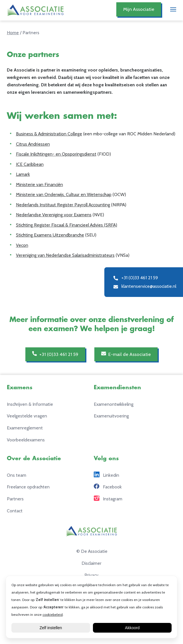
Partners (15, 499)
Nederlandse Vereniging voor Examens (54, 215)
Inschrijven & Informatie (30, 404)
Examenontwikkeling (114, 404)
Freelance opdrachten (28, 487)
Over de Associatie (34, 458)
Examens (20, 387)
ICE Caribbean (30, 164)
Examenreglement (25, 428)
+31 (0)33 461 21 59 (55, 354)
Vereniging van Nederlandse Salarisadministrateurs (65, 255)
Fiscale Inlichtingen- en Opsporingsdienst (56, 154)
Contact (15, 511)
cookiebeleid (53, 615)
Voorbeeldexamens (26, 440)
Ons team (17, 475)
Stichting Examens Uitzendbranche (50, 235)
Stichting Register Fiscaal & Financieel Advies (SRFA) (67, 225)
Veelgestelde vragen (27, 416)
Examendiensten (117, 387)
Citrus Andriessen (33, 144)
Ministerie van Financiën (39, 185)
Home (13, 33)
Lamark (23, 174)
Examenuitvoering (111, 416)
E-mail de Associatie (126, 354)
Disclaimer (91, 563)
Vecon (22, 245)
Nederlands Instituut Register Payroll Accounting (63, 205)
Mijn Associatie (139, 9)
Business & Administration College (49, 134)
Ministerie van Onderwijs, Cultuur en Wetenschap (64, 194)
